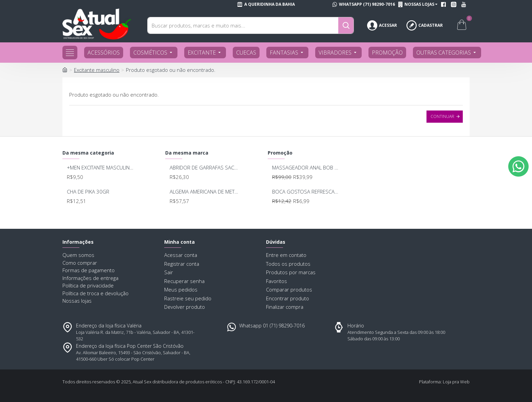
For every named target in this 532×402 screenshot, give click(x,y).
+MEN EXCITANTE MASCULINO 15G (101, 168)
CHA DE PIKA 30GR (88, 192)
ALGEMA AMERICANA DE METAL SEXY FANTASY (204, 192)
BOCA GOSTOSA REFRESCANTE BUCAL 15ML (307, 192)
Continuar (442, 116)
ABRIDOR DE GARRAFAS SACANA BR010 (204, 168)
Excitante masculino (97, 70)
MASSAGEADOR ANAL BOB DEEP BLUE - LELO (307, 168)
